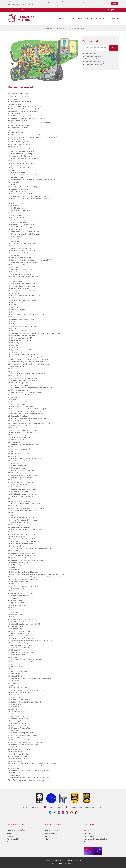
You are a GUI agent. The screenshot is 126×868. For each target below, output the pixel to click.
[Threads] (67, 812)
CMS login (71, 864)
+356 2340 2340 (31, 807)
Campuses (51, 28)
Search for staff (89, 836)
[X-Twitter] (55, 812)
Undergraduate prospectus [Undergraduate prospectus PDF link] (95, 62)
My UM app (88, 833)
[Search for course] (113, 48)
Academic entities (99, 18)
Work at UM (88, 842)
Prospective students (53, 830)
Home (44, 28)
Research (83, 18)
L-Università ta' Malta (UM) (16, 830)
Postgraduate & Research (94, 56)
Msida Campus (61, 28)
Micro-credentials (91, 59)
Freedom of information (74, 861)
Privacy (47, 861)
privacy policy (29, 4)
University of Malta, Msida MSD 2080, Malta (85, 807)
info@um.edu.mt (52, 807)
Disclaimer (54, 861)
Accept (115, 4)
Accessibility (62, 861)
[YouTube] (72, 812)
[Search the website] (117, 10)
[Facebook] (50, 812)
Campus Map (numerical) (76, 28)
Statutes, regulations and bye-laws (96, 839)
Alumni (48, 839)
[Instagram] (63, 812)
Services (115, 18)
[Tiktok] (76, 812)
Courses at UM (89, 830)
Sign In (112, 10)
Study (62, 18)
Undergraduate (90, 54)
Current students (14, 10)
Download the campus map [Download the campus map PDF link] (20, 87)
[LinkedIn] (59, 812)
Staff (25, 10)
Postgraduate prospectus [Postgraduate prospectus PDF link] (94, 64)
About (72, 18)
